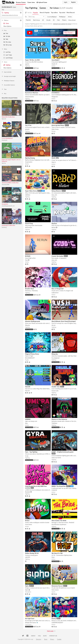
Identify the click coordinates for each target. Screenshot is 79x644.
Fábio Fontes (55, 129)
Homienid (4, 140)
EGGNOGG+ (56, 93)
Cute (58, 20)
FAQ (39, 636)
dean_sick (54, 195)
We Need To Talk (57, 553)
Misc (4, 94)
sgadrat (27, 64)
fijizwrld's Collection (8, 117)
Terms (46, 639)
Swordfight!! (56, 60)
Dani (26, 260)
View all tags (72, 20)
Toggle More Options (12, 26)
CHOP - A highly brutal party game (63, 452)
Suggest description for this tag (10, 15)
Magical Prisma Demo (32, 354)
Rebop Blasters (56, 191)
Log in (66, 2)
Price (4, 30)
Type (4, 89)
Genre (4, 62)
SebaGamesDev (29, 97)
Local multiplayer (52, 17)
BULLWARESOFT (30, 358)
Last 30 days (8, 58)
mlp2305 (28, 557)
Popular (35, 13)
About (33, 636)
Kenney (54, 227)
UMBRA (28, 419)
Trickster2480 (6, 185)
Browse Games (21, 2)
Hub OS (28, 387)
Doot (53, 557)
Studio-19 (54, 64)
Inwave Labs (55, 391)
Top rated (62, 12)
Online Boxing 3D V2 (32, 553)
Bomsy (54, 618)
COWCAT (54, 490)
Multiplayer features (8, 81)
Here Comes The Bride (59, 520)
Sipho (27, 586)
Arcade (48, 20)
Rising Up (55, 354)
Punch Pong (29, 223)
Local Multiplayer (7, 138)
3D (54, 20)
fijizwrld (4, 119)
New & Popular (45, 12)
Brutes (27, 520)
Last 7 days (8, 55)
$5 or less (7, 42)
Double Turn (56, 387)
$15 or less (8, 45)
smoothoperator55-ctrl (8, 206)
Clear (14, 7)
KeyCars (54, 223)
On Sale (7, 36)
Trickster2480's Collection (10, 183)
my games (5, 204)
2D (43, 20)
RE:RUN (28, 256)
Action (70, 17)
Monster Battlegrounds (33, 321)
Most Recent (71, 12)
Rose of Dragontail (57, 289)
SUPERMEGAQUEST (57, 623)
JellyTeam (28, 195)
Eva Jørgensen (56, 358)
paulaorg (4, 227)
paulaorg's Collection (8, 225)
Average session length (9, 76)
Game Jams (31, 2)
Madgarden (55, 97)
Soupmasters (29, 162)
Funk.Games (29, 524)
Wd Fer (4, 163)
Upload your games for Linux (62, 24)
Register (73, 2)
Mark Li (54, 162)
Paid (6, 39)
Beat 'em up (36, 20)
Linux (6, 23)
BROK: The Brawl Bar (59, 486)
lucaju (27, 456)
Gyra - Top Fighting (31, 452)
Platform (5, 20)
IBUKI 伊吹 (55, 158)
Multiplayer (62, 17)
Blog (45, 636)
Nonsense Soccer (57, 586)
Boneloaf (28, 492)
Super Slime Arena (31, 191)
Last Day (7, 52)
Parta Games (55, 590)
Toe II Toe (28, 125)
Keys (26, 423)
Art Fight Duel (30, 618)
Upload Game (42, 2)
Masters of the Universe (59, 419)
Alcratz (54, 325)
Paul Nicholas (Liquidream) (59, 524)
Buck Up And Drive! (58, 125)
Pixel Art (28, 20)
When (4, 49)
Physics (64, 20)
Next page (50, 631)
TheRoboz (54, 423)
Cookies (59, 639)
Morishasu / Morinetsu (31, 291)
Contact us (53, 636)
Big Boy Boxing (30, 158)
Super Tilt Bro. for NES (32, 60)
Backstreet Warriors (32, 93)
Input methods (7, 72)
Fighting (7, 65)
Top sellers (54, 12)
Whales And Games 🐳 (32, 623)
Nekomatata (29, 227)
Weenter (28, 325)
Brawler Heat (29, 289)
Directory (39, 639)
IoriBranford (55, 293)
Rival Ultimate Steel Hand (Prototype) (64, 321)
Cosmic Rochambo (57, 256)
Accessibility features (8, 85)
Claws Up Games (56, 458)
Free (6, 33)
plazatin (27, 129)
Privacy (52, 639)
